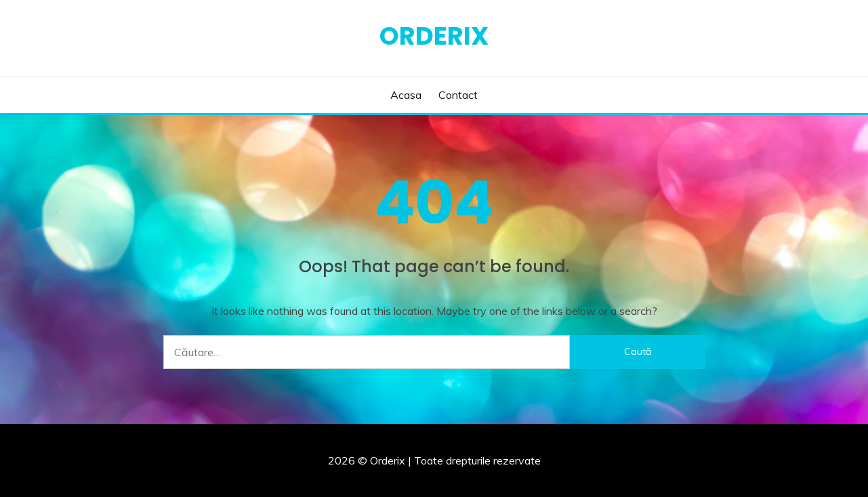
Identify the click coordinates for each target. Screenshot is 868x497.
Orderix (434, 36)
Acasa (406, 95)
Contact (458, 95)
